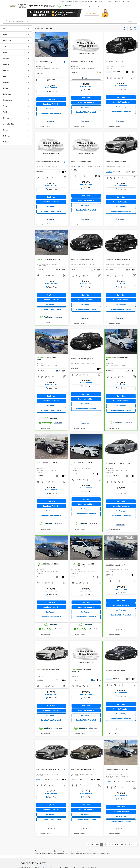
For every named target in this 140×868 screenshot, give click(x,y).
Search (130, 21)
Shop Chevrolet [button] (91, 6)
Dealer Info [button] (127, 6)
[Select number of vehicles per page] (133, 845)
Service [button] (116, 6)
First (90, 845)
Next (117, 845)
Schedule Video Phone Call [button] (51, 114)
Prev (97, 845)
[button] (66, 45)
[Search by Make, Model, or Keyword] (67, 21)
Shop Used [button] (99, 6)
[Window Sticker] (135, 78)
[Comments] (51, 80)
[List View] (135, 29)
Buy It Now (51, 99)
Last (124, 845)
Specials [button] (105, 6)
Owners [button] (122, 6)
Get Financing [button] (51, 109)
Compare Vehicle (45, 126)
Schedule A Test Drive (51, 104)
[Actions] (64, 62)
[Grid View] (130, 29)
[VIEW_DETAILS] (86, 45)
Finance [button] (111, 6)
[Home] (86, 6)
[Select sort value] (125, 28)
